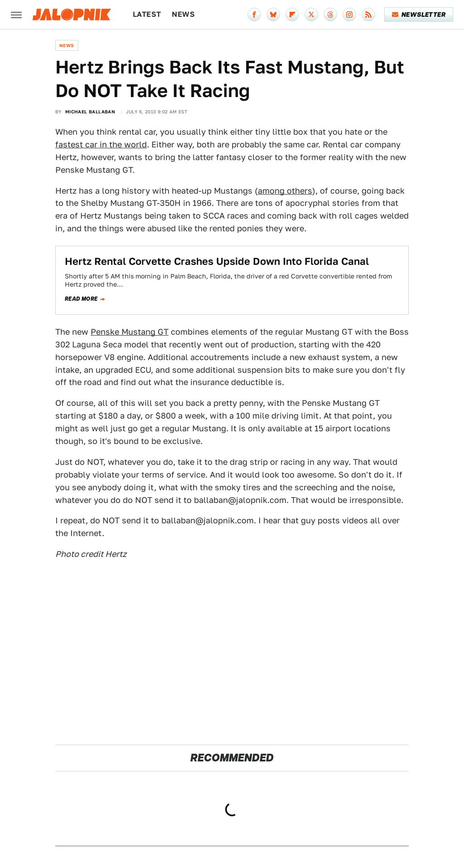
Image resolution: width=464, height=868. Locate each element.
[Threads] (330, 15)
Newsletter (419, 15)
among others (285, 191)
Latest (147, 14)
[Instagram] (349, 15)
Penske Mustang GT (130, 332)
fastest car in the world (101, 144)
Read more (81, 299)
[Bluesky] (273, 15)
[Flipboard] (292, 15)
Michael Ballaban (90, 112)
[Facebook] (254, 15)
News (183, 14)
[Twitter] (311, 15)
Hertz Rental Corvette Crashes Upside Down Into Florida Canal (217, 261)
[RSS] (368, 15)
